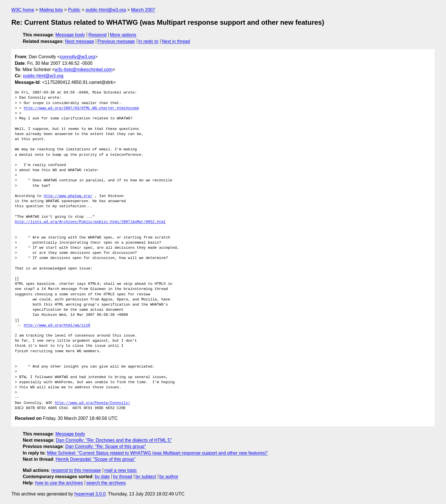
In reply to (148, 41)
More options (123, 35)
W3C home (23, 10)
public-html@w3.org (106, 10)
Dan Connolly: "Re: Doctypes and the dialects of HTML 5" (114, 440)
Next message (80, 41)
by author (169, 477)
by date (102, 477)
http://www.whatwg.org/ (68, 196)
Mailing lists (51, 10)
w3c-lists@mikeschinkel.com (84, 70)
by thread (123, 477)
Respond (98, 35)
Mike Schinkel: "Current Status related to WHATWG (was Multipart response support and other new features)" (157, 453)
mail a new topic (121, 470)
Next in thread (176, 41)
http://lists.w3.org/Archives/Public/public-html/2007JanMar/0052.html (90, 222)
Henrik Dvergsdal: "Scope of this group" (96, 459)
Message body (70, 35)
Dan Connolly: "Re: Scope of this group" (106, 446)
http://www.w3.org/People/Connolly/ (92, 403)
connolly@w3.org (78, 57)
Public (74, 10)
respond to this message (76, 470)
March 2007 (143, 10)
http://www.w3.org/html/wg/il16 (57, 325)
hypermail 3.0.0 (90, 494)
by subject (146, 477)
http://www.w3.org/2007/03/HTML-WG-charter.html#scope (81, 108)
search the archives (106, 483)
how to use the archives (59, 483)
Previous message (116, 41)
